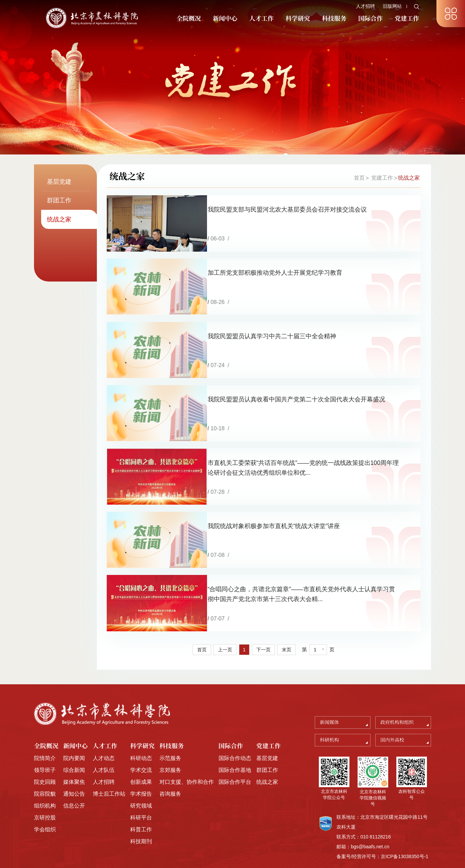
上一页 (225, 630)
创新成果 (141, 762)
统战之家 (409, 178)
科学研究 (298, 19)
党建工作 (407, 19)
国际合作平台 (235, 762)
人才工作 (261, 19)
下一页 (264, 630)
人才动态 (104, 739)
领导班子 (45, 750)
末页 (288, 630)
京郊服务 (170, 750)
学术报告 (141, 774)
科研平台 (141, 798)
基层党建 (267, 739)
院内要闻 (74, 739)
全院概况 (189, 19)
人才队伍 (104, 750)
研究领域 (141, 786)
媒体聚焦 (74, 762)
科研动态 (141, 739)
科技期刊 (141, 821)
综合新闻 (74, 750)
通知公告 (74, 774)
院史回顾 (45, 762)
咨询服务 (170, 774)
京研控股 (45, 798)
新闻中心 (225, 19)
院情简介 (45, 739)
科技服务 (334, 19)
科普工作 (141, 810)
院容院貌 (45, 774)
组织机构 (45, 786)
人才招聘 (365, 6)
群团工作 (267, 750)
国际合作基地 (235, 750)
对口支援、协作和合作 (187, 762)
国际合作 (371, 19)
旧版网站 (392, 6)
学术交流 (141, 750)
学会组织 (45, 810)
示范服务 (170, 739)
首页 (359, 178)
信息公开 (74, 786)
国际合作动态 (235, 739)
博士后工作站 (109, 774)
